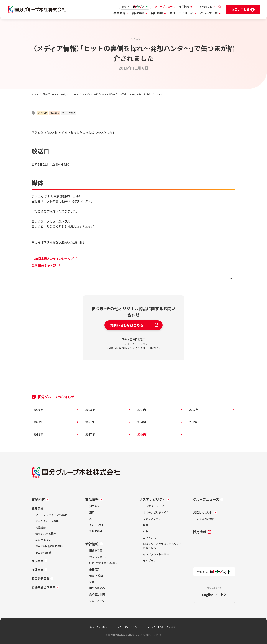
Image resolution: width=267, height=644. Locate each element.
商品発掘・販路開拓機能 (49, 546)
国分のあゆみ (97, 588)
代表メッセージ (98, 557)
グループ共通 (69, 113)
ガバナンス (149, 537)
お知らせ (43, 113)
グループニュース (165, 6)
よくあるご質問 (206, 519)
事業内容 (119, 13)
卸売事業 (37, 508)
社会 (146, 531)
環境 (146, 525)
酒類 (92, 512)
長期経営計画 (97, 594)
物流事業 (37, 561)
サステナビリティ (181, 13)
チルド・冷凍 (96, 525)
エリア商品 (96, 531)
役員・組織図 (96, 575)
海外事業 (37, 570)
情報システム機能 (46, 534)
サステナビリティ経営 (156, 512)
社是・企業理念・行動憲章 (103, 563)
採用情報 (184, 6)
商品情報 (138, 13)
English (208, 595)
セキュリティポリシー (99, 627)
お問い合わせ (203, 512)
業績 (92, 582)
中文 (223, 595)
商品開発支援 (43, 552)
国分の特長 (96, 550)
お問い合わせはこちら (134, 325)
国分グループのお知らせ (56, 397)
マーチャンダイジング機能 (51, 515)
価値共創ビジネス (43, 587)
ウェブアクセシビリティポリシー (163, 627)
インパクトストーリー (156, 554)
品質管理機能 (43, 540)
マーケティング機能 (47, 521)
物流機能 (41, 527)
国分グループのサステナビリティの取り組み (162, 546)
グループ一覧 (209, 13)
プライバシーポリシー (128, 627)
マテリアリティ (152, 519)
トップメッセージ (153, 506)
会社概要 (94, 569)
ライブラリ (149, 561)
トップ (35, 94)
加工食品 (94, 506)
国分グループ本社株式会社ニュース (61, 94)
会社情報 (157, 13)
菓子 (92, 519)
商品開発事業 (40, 578)
